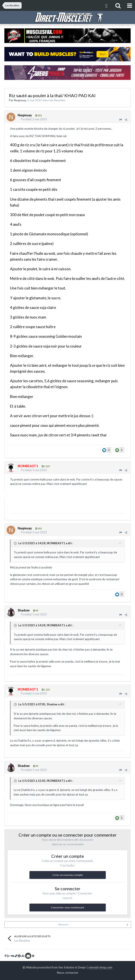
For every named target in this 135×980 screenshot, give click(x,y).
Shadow (52, 704)
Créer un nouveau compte (68, 875)
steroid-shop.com (100, 967)
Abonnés (63, 924)
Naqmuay (20, 100)
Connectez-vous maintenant (67, 907)
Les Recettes (57, 100)
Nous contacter (68, 972)
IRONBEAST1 (56, 543)
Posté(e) (34, 119)
